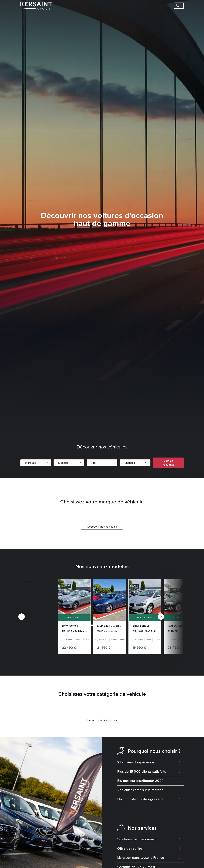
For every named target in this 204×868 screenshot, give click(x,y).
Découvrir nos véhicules (102, 527)
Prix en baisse (74, 618)
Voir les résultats (168, 463)
